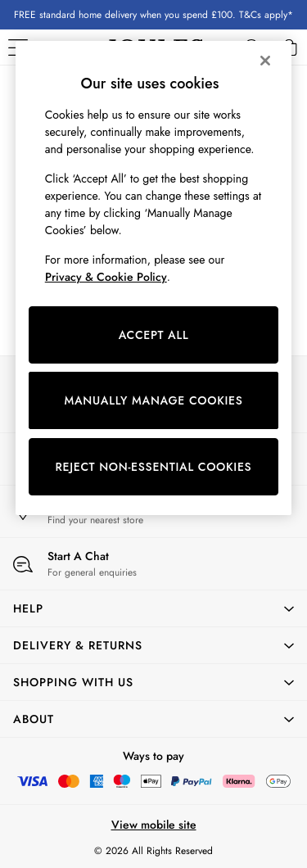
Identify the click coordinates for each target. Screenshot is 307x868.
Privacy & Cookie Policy (106, 277)
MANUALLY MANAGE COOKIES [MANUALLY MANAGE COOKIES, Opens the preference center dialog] (153, 400)
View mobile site (154, 825)
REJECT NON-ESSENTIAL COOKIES (154, 467)
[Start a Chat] (153, 564)
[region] (154, 278)
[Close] (265, 61)
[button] (153, 608)
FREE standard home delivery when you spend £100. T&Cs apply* (153, 15)
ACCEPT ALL (154, 335)
